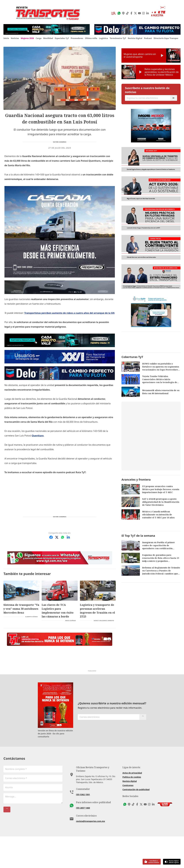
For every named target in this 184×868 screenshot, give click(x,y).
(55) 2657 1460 (83, 843)
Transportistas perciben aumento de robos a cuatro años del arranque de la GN (69, 313)
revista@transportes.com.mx (90, 856)
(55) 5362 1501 (83, 829)
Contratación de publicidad (136, 824)
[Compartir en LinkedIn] (68, 537)
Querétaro (38, 436)
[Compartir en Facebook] (51, 537)
